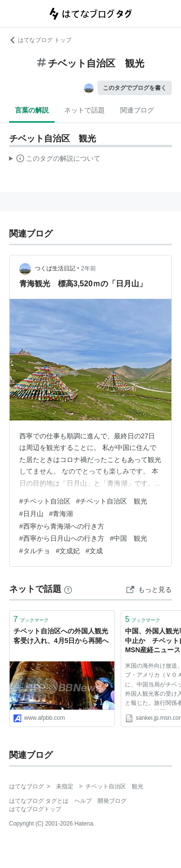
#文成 (94, 551)
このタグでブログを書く (135, 88)
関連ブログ (137, 110)
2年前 (89, 268)
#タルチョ (35, 551)
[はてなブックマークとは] (68, 589)
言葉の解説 (32, 110)
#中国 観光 (129, 538)
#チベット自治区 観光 (112, 501)
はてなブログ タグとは (39, 801)
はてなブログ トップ (40, 40)
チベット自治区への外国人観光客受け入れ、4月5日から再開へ (61, 636)
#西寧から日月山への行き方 (62, 538)
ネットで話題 (84, 110)
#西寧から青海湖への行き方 (62, 526)
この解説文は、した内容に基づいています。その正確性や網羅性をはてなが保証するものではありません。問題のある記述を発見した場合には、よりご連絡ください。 (55, 160)
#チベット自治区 (45, 501)
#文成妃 (68, 551)
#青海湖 (61, 514)
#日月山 (31, 514)
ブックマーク (31, 619)
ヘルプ (83, 801)
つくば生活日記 (55, 268)
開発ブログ (112, 801)
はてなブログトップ (35, 809)
